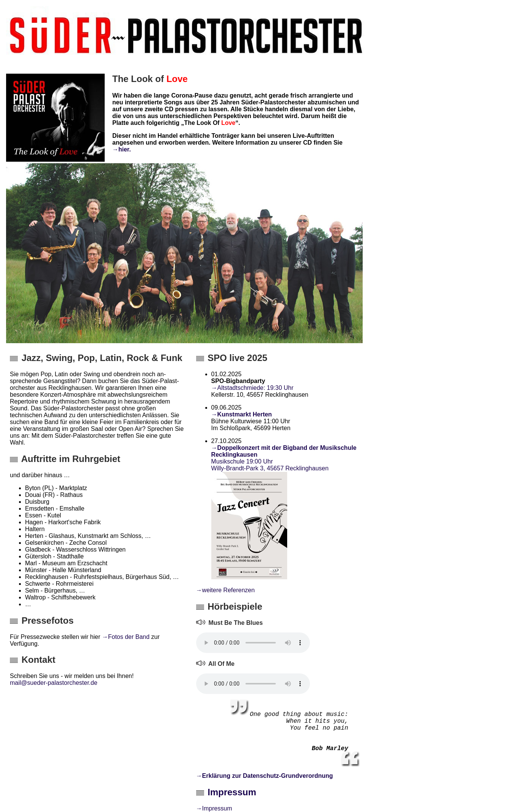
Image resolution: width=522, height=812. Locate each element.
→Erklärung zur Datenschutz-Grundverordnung (265, 776)
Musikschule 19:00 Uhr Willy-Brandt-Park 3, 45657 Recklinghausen (270, 465)
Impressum (232, 792)
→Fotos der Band (126, 637)
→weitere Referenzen (226, 590)
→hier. (122, 149)
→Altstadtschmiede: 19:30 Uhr (252, 388)
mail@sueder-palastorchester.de (54, 683)
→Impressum (214, 808)
